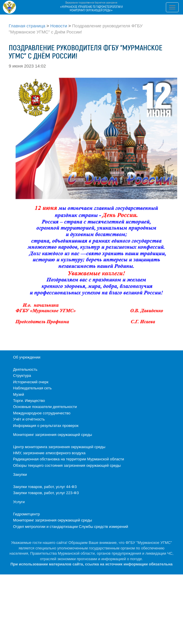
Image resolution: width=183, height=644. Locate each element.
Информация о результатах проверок (46, 426)
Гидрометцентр (26, 514)
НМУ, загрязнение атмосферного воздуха (49, 453)
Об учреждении (27, 357)
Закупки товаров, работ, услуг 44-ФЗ (45, 487)
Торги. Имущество (29, 401)
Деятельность (25, 369)
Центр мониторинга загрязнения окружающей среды (59, 447)
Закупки (20, 474)
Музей (19, 394)
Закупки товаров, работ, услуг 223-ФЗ (46, 493)
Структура (22, 376)
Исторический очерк (31, 382)
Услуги (19, 502)
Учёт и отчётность (29, 419)
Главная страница (27, 26)
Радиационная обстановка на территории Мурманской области (69, 459)
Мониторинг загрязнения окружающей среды (53, 435)
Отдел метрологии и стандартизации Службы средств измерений (71, 527)
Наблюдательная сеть (32, 388)
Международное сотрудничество (42, 413)
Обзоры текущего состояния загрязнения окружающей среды (67, 465)
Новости (59, 26)
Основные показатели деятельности (45, 407)
